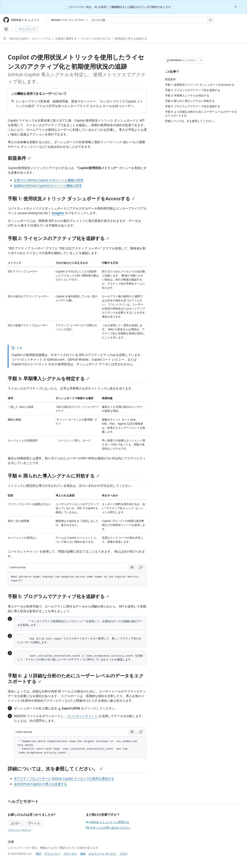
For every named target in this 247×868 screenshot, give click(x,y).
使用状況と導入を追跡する (131, 38)
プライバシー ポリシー (20, 830)
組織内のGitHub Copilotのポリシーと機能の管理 (48, 186)
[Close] (236, 6)
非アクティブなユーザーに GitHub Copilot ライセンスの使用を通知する (64, 778)
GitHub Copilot (19, 38)
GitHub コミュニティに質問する (107, 822)
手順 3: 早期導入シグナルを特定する (49, 378)
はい (16, 823)
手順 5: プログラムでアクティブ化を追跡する (59, 596)
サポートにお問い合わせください (108, 828)
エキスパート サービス (102, 854)
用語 (38, 854)
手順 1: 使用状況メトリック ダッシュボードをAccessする (71, 198)
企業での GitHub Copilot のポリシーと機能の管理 (49, 180)
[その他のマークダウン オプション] (201, 60)
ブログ (123, 854)
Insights (58, 213)
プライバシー (52, 854)
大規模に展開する (66, 38)
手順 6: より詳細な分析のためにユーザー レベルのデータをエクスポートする (76, 678)
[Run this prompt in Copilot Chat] (132, 567)
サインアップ (27, 29)
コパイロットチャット (82, 716)
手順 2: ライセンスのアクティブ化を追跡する (59, 238)
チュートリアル (41, 38)
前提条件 (19, 158)
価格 (83, 854)
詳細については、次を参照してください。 (55, 769)
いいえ (34, 823)
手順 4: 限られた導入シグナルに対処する (54, 476)
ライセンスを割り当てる (96, 38)
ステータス (70, 854)
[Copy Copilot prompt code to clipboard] (141, 567)
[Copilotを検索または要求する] (152, 20)
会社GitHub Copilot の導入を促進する (40, 784)
